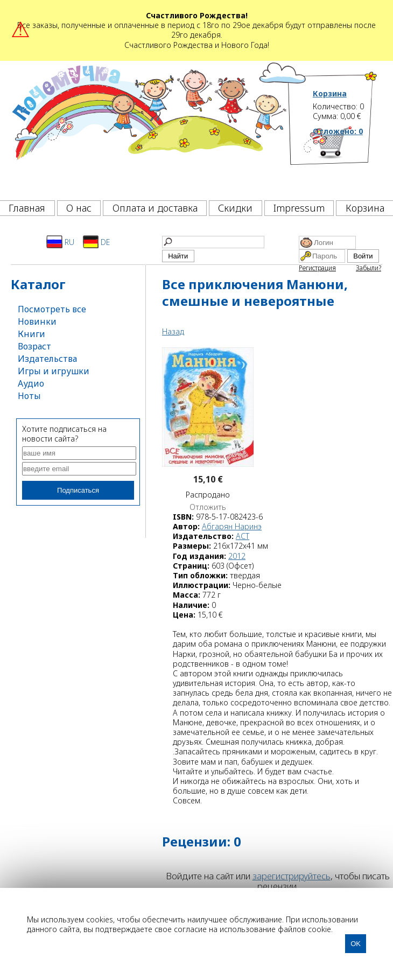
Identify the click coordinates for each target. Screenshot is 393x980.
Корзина (330, 94)
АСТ (243, 536)
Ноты (29, 396)
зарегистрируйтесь (292, 876)
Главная (27, 208)
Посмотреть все (52, 309)
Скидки (235, 208)
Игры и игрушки (54, 371)
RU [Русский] (60, 242)
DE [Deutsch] (97, 242)
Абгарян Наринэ (232, 526)
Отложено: (338, 131)
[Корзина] (345, 160)
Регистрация (317, 268)
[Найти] (213, 242)
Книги (31, 334)
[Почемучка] (148, 128)
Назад (173, 331)
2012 (237, 556)
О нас (79, 208)
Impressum (299, 208)
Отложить (208, 507)
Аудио (31, 383)
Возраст (34, 346)
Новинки (37, 321)
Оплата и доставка (155, 208)
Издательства (47, 359)
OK (356, 944)
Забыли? (369, 268)
